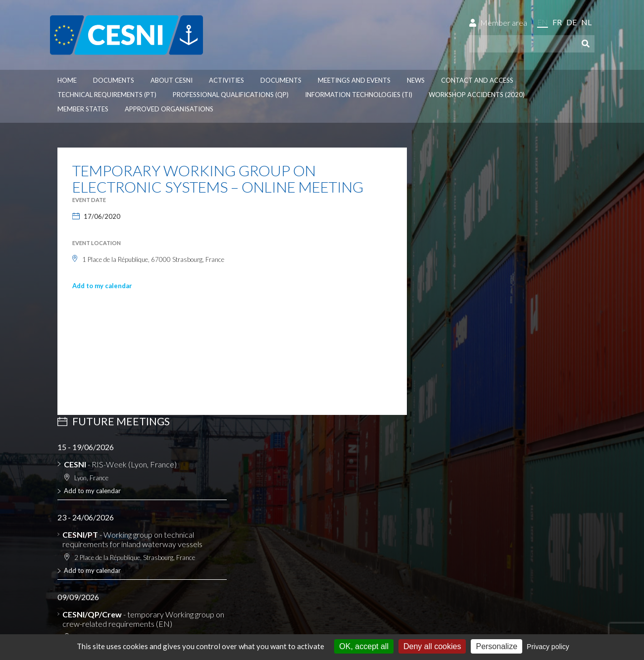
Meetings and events (354, 80)
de (571, 22)
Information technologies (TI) (359, 95)
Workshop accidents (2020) (477, 95)
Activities (226, 80)
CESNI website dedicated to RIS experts (137, 509)
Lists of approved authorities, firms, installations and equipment (126, 485)
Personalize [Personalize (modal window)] (496, 646)
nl (586, 22)
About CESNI (172, 80)
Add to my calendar (102, 286)
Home (67, 80)
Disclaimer (75, 573)
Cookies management (187, 573)
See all (433, 407)
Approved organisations (169, 109)
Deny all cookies (432, 646)
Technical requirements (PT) (107, 95)
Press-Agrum (120, 590)
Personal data (122, 573)
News (416, 80)
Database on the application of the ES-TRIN (141, 499)
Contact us (444, 531)
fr (557, 22)
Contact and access (477, 80)
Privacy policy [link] (548, 647)
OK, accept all (364, 646)
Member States (83, 109)
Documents (114, 80)
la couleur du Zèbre (190, 590)
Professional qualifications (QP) (231, 95)
